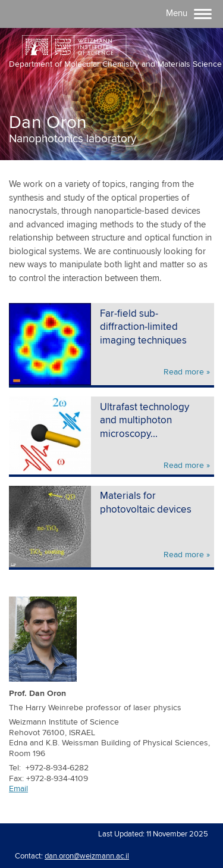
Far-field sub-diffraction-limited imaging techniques (143, 327)
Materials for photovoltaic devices (146, 503)
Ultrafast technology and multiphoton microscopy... (145, 421)
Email (18, 789)
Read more (184, 372)
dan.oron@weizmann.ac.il (87, 856)
